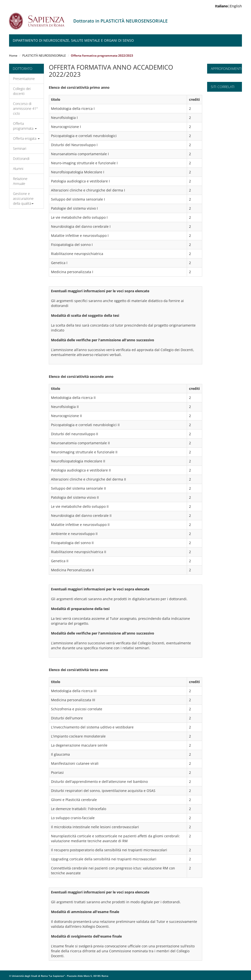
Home (13, 56)
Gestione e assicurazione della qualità (23, 198)
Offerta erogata (26, 138)
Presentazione (24, 79)
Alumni (18, 169)
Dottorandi (21, 159)
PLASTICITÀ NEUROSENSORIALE (44, 56)
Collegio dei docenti (22, 91)
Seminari (20, 148)
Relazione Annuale (20, 181)
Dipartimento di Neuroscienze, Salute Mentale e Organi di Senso (73, 40)
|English (228, 6)
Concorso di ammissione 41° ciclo (25, 108)
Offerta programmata (25, 126)
